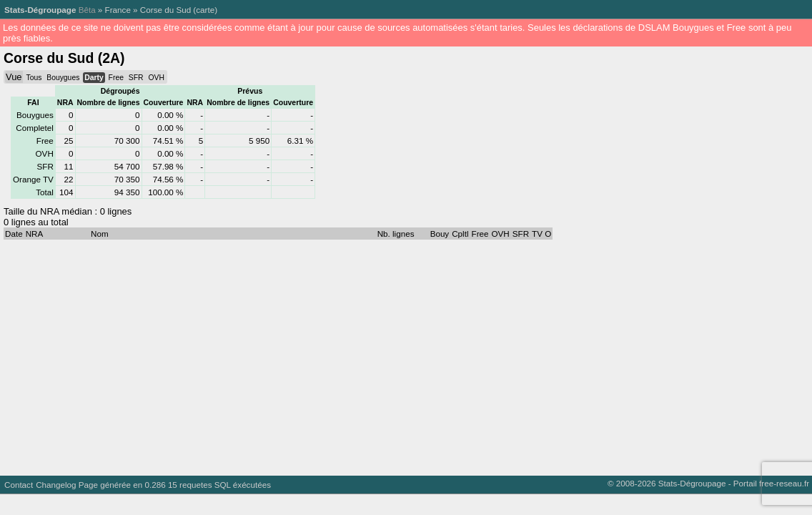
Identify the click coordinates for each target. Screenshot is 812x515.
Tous (34, 78)
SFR (136, 78)
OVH (156, 78)
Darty (94, 78)
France (118, 10)
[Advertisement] (403, 354)
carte (205, 10)
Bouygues (63, 78)
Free (116, 78)
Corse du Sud (165, 10)
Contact (19, 485)
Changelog (56, 485)
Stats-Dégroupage (40, 10)
